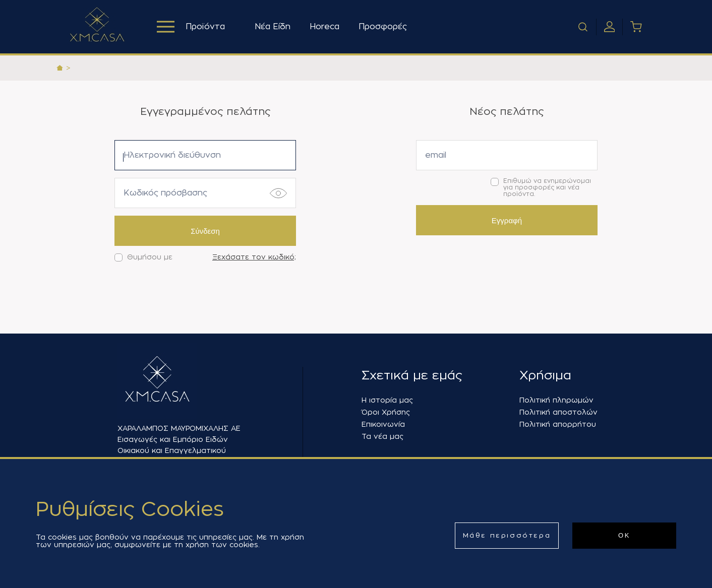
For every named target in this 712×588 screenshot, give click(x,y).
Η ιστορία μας (387, 400)
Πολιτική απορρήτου (558, 424)
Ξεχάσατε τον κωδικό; (254, 257)
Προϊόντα (191, 27)
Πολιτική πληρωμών (556, 400)
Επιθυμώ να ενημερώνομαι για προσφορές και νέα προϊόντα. (541, 187)
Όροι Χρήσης (386, 412)
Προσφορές (383, 27)
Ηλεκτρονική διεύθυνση (172, 155)
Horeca (324, 27)
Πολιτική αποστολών (558, 412)
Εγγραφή (507, 220)
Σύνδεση (205, 231)
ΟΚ (624, 535)
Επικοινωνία (383, 424)
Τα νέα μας (382, 436)
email (436, 155)
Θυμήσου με (143, 257)
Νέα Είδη (273, 27)
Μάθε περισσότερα (507, 535)
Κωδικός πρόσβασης (165, 193)
